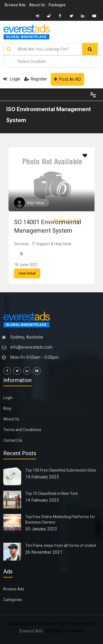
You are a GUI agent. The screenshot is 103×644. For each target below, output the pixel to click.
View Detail (27, 273)
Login (12, 79)
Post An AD (67, 79)
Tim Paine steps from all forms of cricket (61, 545)
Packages (57, 5)
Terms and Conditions (22, 430)
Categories (13, 600)
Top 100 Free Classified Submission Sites (61, 470)
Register (36, 79)
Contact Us (13, 440)
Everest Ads (31, 631)
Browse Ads (15, 5)
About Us (37, 5)
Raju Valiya (36, 203)
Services (21, 244)
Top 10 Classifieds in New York (51, 493)
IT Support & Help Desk (52, 244)
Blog (7, 408)
